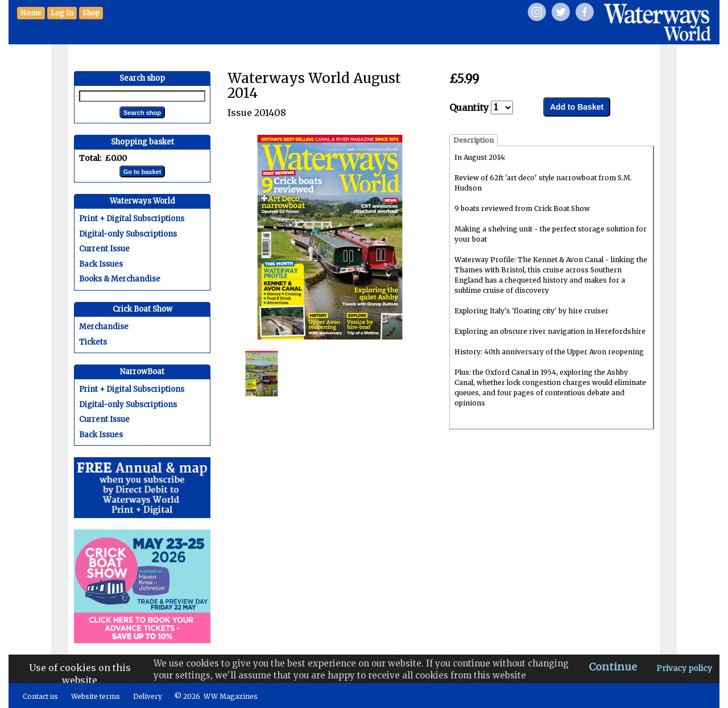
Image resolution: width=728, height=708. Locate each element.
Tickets (93, 342)
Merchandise (104, 327)
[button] (91, 13)
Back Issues (101, 264)
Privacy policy (684, 668)
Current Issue (104, 249)
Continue (613, 667)
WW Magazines (231, 696)
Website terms (96, 696)
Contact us (40, 696)
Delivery (148, 696)
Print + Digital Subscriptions (132, 219)
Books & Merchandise (120, 279)
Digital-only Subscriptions (128, 234)
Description (473, 140)
